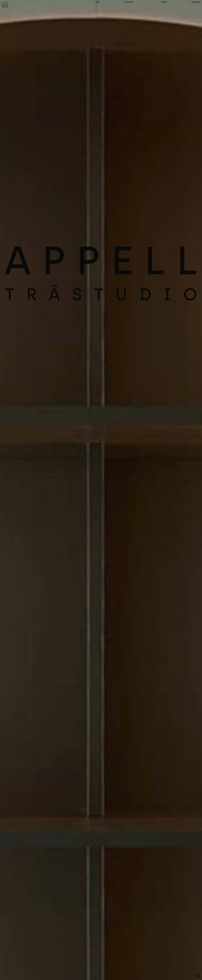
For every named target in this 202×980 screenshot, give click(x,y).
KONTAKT (196, 2)
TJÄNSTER (128, 2)
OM (98, 2)
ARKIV (164, 2)
